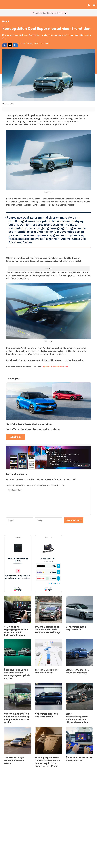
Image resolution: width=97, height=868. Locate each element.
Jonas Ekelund (26, 43)
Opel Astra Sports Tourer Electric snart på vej (29, 424)
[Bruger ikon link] (89, 5)
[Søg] (66, 13)
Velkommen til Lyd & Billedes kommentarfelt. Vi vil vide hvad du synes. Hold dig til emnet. (36, 485)
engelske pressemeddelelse (55, 367)
